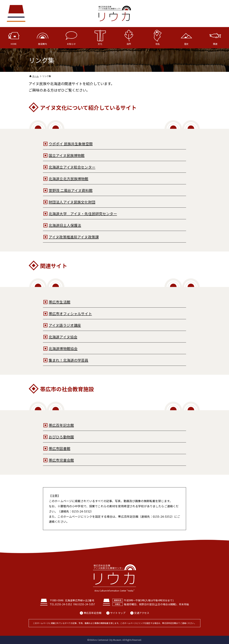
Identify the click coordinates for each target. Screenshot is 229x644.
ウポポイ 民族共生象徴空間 (71, 144)
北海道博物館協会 (63, 349)
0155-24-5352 (64, 604)
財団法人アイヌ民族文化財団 (72, 202)
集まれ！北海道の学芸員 (69, 360)
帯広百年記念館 (61, 425)
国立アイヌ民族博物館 (67, 155)
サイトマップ (118, 613)
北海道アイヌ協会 (63, 337)
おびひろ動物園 (61, 437)
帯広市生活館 (59, 302)
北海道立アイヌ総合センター (72, 167)
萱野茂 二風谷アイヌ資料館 (71, 190)
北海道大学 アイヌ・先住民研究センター (83, 214)
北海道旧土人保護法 (65, 225)
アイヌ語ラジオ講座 (65, 325)
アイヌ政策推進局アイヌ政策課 (74, 237)
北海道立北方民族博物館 (69, 179)
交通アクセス (142, 613)
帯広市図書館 (59, 448)
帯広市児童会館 (61, 460)
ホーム (35, 76)
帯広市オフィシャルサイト (70, 314)
